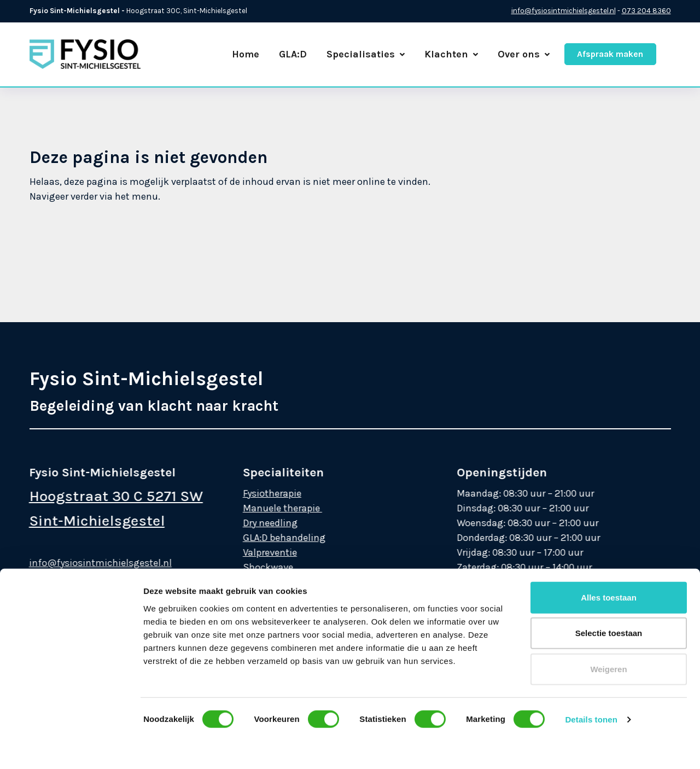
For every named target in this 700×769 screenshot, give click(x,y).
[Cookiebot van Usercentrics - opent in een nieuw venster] (71, 748)
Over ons (524, 54)
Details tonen (591, 612)
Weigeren (608, 562)
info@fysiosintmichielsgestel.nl (564, 11)
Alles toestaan (609, 490)
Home (246, 54)
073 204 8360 (646, 11)
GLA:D (293, 54)
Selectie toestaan (609, 526)
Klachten (451, 54)
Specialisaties (366, 54)
